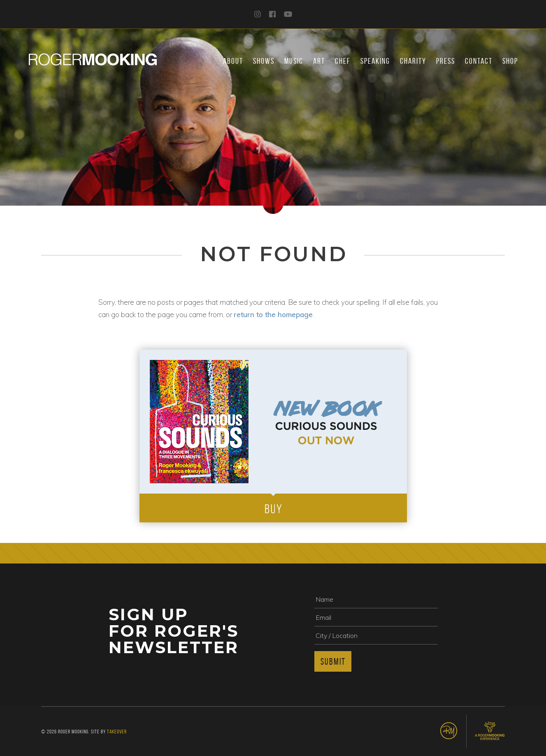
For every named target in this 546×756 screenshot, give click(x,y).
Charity (413, 61)
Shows (264, 61)
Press (446, 61)
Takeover (117, 732)
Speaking (375, 61)
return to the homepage (273, 314)
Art (319, 61)
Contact (479, 61)
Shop (510, 61)
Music (294, 61)
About (233, 61)
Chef (343, 61)
